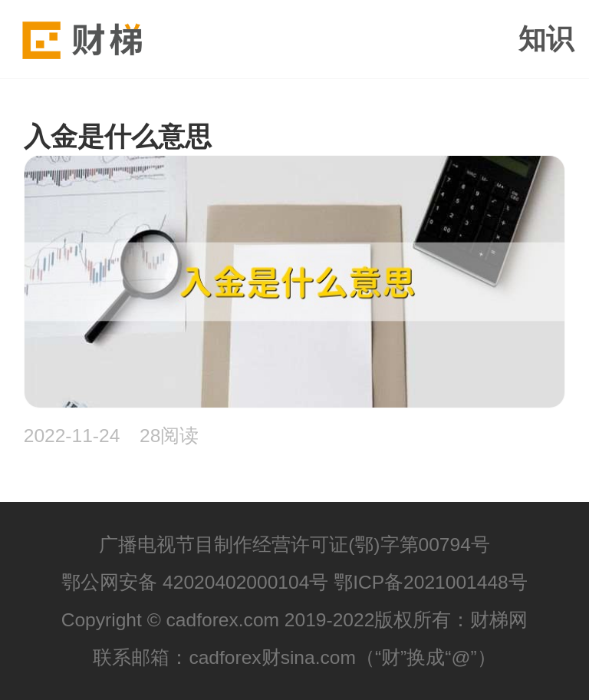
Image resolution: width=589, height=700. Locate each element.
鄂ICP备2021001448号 (431, 582)
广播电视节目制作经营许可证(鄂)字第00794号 (294, 545)
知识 (546, 39)
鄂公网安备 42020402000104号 (195, 582)
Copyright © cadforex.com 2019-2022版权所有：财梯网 (295, 620)
